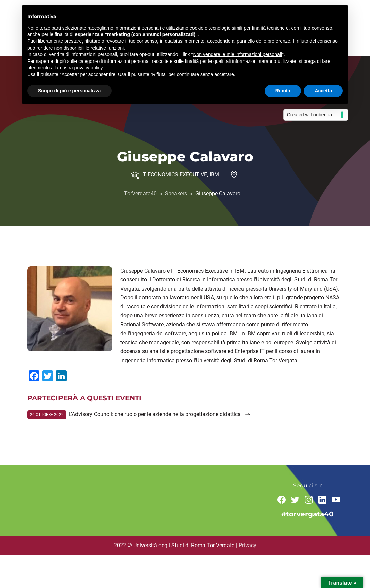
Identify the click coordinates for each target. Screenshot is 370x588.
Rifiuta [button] (283, 91)
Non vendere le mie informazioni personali (237, 54)
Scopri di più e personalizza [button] (69, 91)
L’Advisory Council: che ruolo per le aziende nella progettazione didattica (160, 414)
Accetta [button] (323, 91)
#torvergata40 (307, 514)
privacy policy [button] (89, 68)
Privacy (248, 545)
